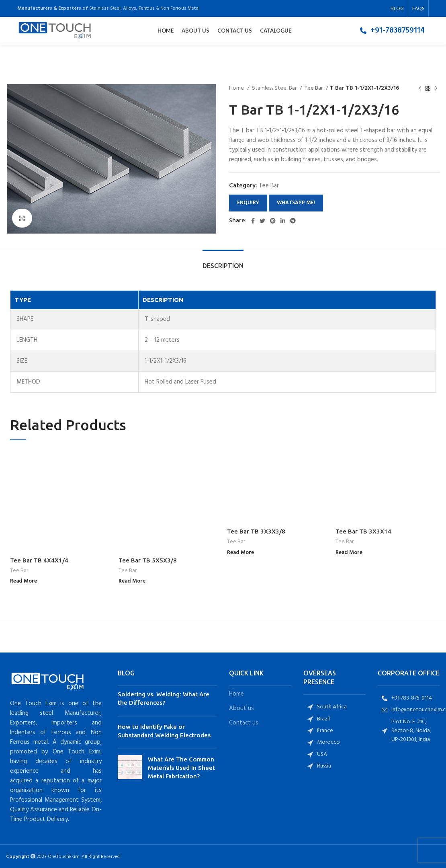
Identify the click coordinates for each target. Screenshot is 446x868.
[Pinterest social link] (273, 221)
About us (241, 680)
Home (237, 88)
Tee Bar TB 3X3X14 (363, 531)
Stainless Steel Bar (275, 88)
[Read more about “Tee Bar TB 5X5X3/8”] (132, 553)
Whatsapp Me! (296, 203)
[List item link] (392, 32)
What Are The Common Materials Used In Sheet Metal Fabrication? (181, 739)
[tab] (223, 262)
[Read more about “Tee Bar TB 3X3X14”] (349, 553)
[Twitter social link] (262, 221)
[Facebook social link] (253, 221)
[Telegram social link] (293, 221)
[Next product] (436, 88)
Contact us (244, 694)
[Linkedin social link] (283, 221)
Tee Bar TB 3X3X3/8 (256, 531)
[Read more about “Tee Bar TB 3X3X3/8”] (240, 553)
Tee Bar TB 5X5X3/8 (148, 531)
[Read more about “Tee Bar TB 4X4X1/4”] (24, 553)
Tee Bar (314, 88)
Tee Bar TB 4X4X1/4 (39, 531)
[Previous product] (420, 88)
